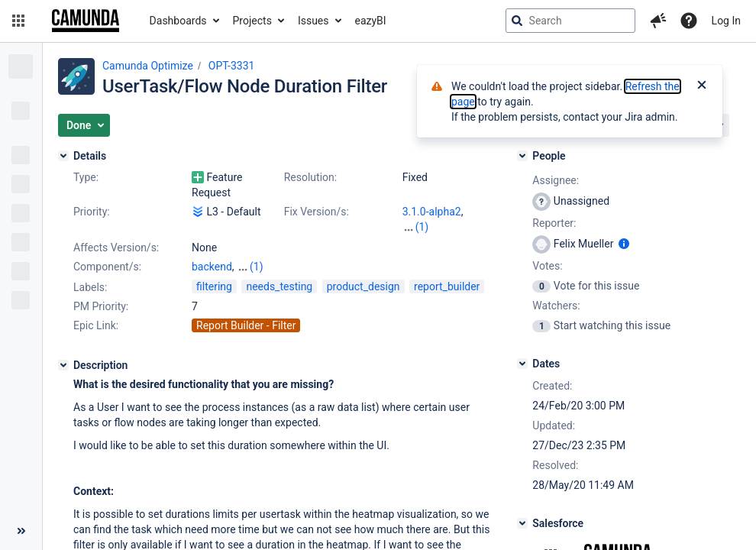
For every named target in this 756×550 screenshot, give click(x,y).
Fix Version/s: (317, 212)
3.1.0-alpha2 (432, 212)
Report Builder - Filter (246, 325)
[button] (18, 21)
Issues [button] (313, 21)
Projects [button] (252, 21)
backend (212, 267)
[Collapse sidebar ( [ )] (21, 531)
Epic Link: (96, 325)
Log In (726, 21)
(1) (422, 227)
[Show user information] (624, 244)
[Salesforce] (522, 523)
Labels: (90, 287)
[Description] (63, 365)
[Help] (689, 21)
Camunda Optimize (148, 66)
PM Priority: (101, 306)
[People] (522, 156)
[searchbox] (570, 21)
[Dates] (522, 364)
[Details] (63, 156)
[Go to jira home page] (86, 21)
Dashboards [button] (178, 21)
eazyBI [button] (371, 21)
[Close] (702, 86)
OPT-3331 (232, 66)
